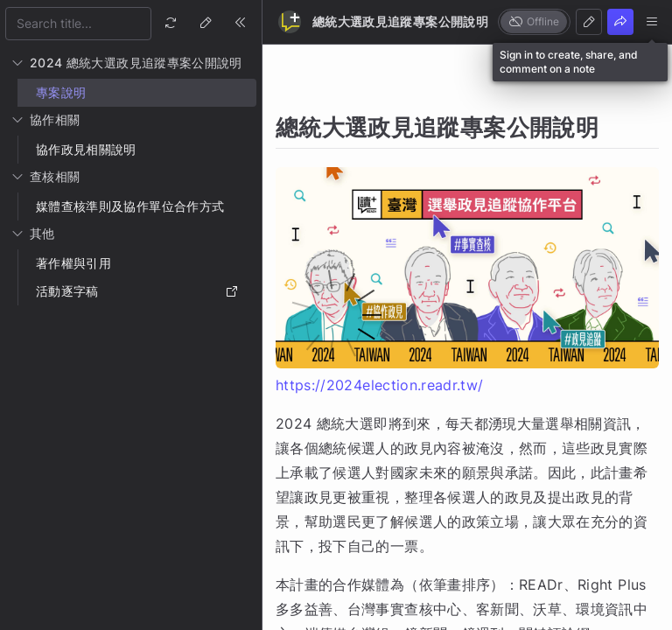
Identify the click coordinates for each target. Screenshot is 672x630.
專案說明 (61, 92)
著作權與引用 (73, 263)
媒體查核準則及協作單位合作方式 (130, 206)
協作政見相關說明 (86, 149)
